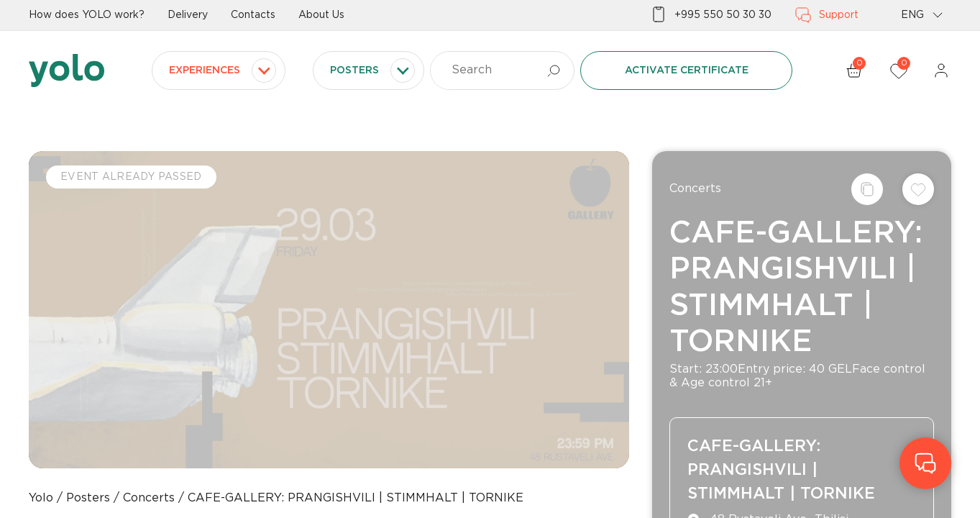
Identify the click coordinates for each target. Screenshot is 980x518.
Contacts (253, 15)
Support (826, 15)
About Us (321, 15)
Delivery (188, 15)
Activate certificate (687, 71)
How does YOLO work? (87, 15)
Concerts (695, 189)
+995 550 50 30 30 (711, 15)
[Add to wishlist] (918, 189)
